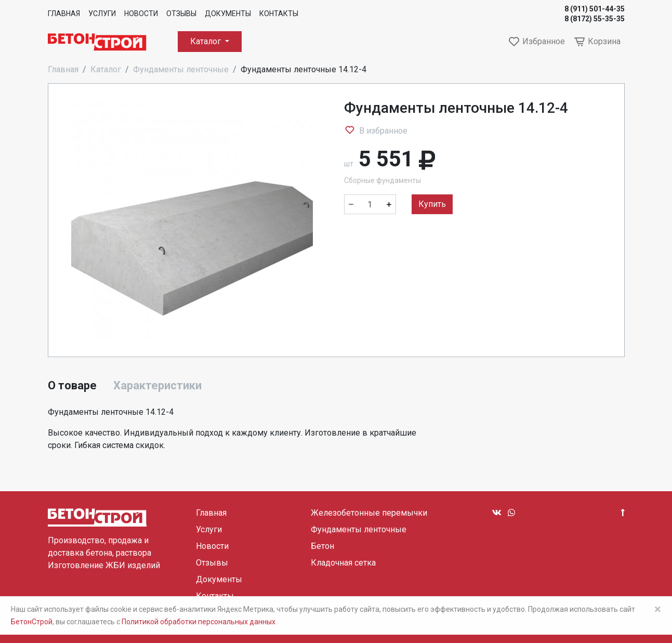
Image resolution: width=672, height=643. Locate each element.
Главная (64, 14)
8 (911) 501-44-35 (595, 9)
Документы (228, 14)
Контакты (279, 14)
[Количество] (370, 204)
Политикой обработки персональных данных (199, 622)
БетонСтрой (32, 622)
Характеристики (157, 385)
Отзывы (181, 14)
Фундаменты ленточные (181, 69)
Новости (141, 14)
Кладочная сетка (343, 563)
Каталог (207, 41)
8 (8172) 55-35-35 (595, 19)
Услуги (102, 14)
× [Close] (658, 609)
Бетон (322, 546)
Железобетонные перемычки (369, 513)
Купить (432, 204)
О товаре (72, 385)
